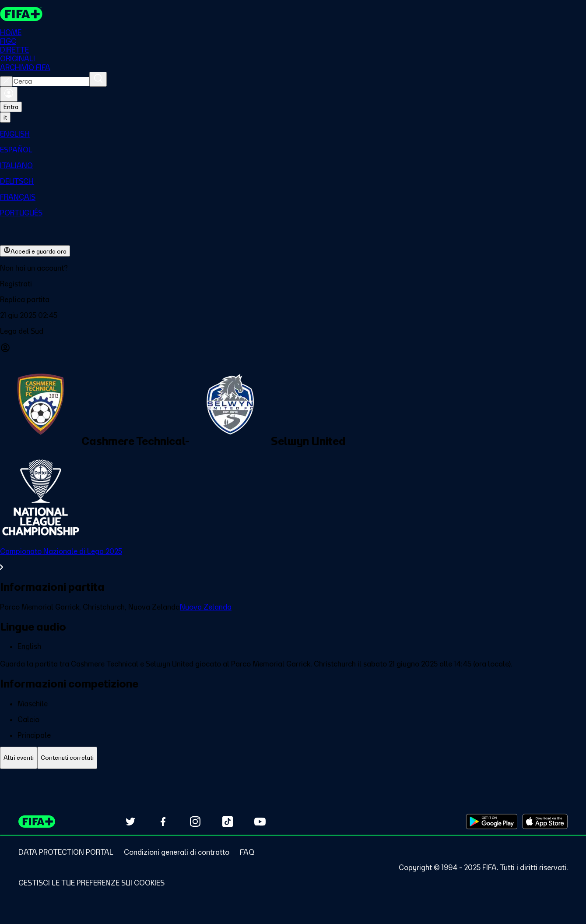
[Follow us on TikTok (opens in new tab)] (228, 822)
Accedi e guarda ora (35, 251)
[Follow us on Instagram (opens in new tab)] (195, 822)
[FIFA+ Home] (21, 14)
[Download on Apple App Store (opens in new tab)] (545, 822)
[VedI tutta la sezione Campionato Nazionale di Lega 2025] (293, 559)
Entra (11, 107)
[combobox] (51, 81)
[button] (293, 284)
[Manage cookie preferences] (91, 883)
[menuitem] (293, 134)
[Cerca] (98, 79)
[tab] (19, 758)
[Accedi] (9, 94)
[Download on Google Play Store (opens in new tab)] (492, 822)
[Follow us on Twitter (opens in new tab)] (130, 822)
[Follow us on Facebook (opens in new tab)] (163, 822)
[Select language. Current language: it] (5, 117)
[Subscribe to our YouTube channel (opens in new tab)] (260, 822)
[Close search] (6, 81)
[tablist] (293, 758)
